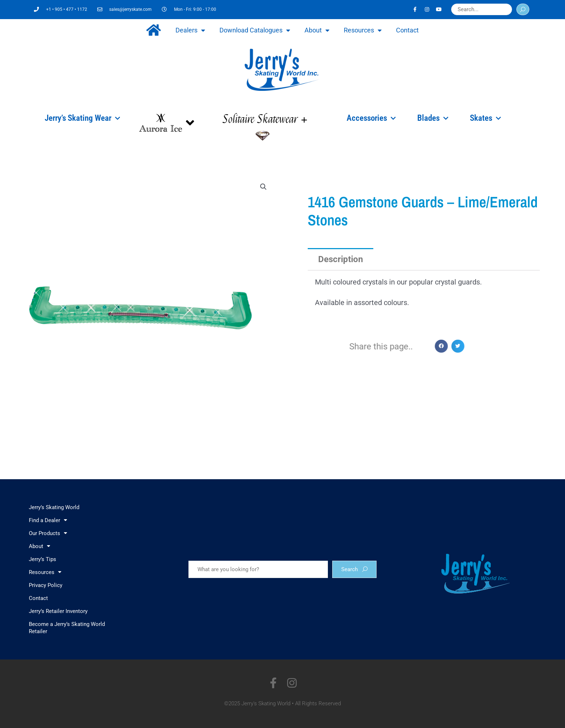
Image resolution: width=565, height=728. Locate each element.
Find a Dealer (48, 520)
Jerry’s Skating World (54, 507)
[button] (263, 187)
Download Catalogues (255, 30)
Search (354, 569)
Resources (363, 30)
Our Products (48, 533)
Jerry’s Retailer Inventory (58, 611)
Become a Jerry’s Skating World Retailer (67, 628)
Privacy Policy (46, 585)
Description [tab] (341, 259)
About (317, 30)
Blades (433, 118)
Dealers (190, 30)
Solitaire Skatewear (265, 119)
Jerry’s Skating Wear (82, 118)
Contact (407, 30)
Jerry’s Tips (43, 559)
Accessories (371, 118)
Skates (485, 118)
